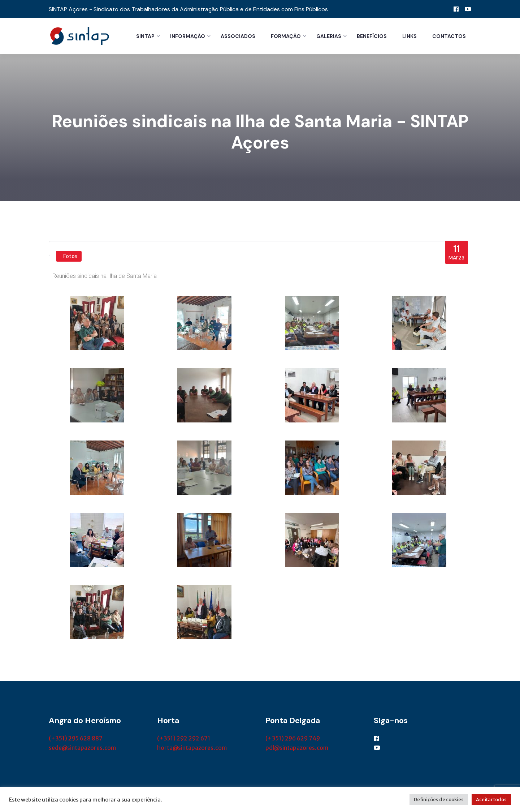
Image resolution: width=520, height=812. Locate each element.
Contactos (449, 36)
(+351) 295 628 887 (76, 739)
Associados (238, 36)
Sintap (145, 36)
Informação (188, 36)
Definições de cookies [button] (439, 800)
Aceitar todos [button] (491, 800)
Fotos (70, 257)
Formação (286, 36)
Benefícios (372, 36)
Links (409, 36)
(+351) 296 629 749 (293, 739)
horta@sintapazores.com (192, 748)
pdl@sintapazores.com (297, 748)
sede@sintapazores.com (82, 748)
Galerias (329, 36)
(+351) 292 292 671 (184, 739)
